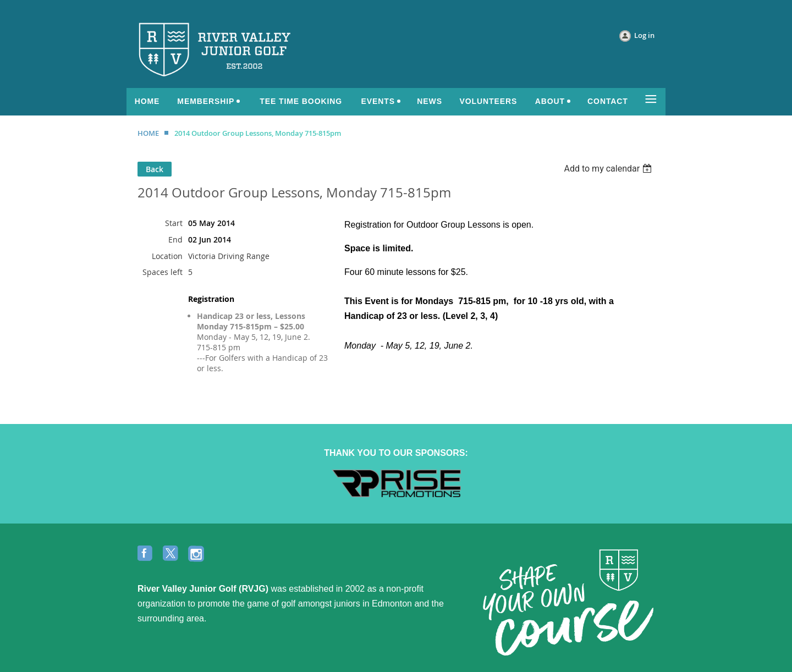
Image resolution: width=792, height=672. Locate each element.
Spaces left (163, 272)
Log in (644, 35)
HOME (148, 133)
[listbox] (609, 169)
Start (174, 223)
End (175, 239)
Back (155, 169)
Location (167, 256)
